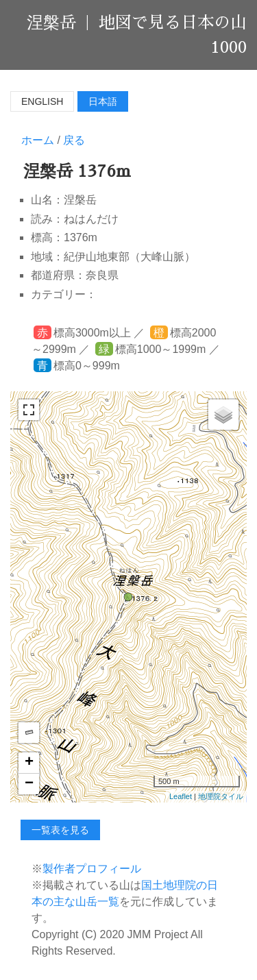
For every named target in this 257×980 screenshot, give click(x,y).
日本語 (103, 101)
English (42, 101)
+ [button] (29, 763)
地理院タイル (221, 796)
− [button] (29, 784)
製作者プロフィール (92, 869)
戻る (74, 140)
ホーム (38, 140)
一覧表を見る (60, 830)
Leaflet (181, 796)
